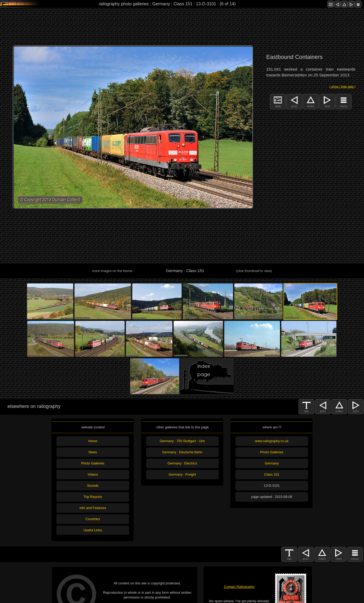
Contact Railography (239, 587)
